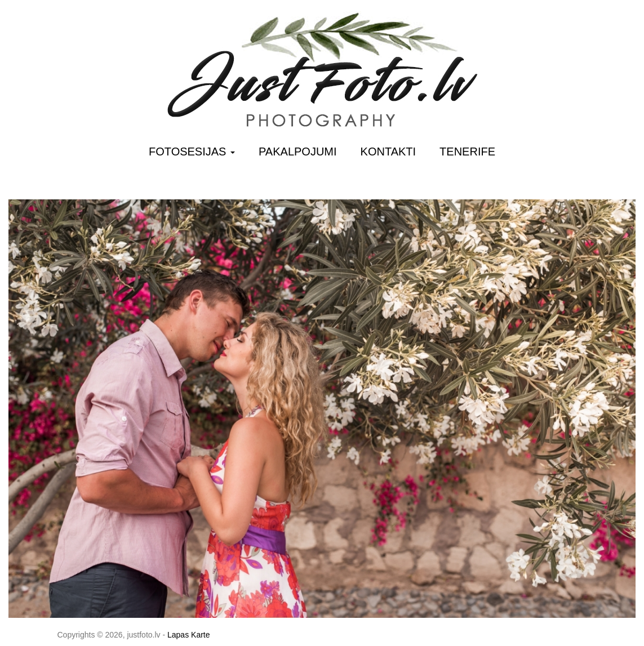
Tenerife (467, 152)
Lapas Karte (189, 635)
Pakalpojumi (298, 152)
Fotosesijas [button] (192, 152)
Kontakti (388, 152)
